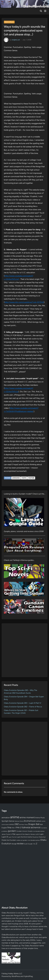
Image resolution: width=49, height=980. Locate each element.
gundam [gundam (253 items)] (12, 831)
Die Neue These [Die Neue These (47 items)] (23, 825)
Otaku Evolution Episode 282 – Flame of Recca (23, 707)
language (16, 478)
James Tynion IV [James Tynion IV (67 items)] (7, 834)
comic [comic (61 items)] (44, 821)
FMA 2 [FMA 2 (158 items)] (18, 828)
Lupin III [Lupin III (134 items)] (5, 837)
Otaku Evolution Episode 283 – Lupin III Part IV (23, 703)
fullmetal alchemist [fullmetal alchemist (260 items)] (31, 827)
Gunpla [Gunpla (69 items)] (30, 831)
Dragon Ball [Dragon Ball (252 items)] (34, 824)
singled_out (16, 40)
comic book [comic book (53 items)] (5, 824)
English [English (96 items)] (4, 828)
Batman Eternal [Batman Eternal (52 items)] (19, 821)
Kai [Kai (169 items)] (14, 834)
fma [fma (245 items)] (9, 827)
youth (24, 478)
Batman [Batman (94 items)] (12, 821)
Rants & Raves (9, 22)
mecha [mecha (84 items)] (30, 837)
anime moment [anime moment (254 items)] (27, 817)
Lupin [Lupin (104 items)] (41, 834)
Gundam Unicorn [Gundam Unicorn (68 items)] (22, 831)
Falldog (33, 913)
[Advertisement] (24, 650)
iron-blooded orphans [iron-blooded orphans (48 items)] (39, 831)
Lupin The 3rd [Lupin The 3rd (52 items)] (12, 837)
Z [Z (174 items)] (37, 844)
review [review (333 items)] (20, 843)
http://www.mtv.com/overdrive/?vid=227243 (24, 302)
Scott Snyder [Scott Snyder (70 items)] (28, 844)
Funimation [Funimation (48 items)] (44, 828)
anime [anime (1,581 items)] (15, 817)
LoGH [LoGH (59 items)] (37, 834)
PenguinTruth (19, 915)
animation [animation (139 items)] (6, 818)
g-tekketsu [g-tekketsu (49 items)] (5, 831)
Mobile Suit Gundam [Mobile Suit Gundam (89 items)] (9, 840)
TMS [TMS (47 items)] (34, 844)
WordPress (16, 976)
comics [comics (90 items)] (12, 824)
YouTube (31, 478)
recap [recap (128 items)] (14, 844)
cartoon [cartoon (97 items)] (39, 821)
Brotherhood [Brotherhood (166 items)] (30, 821)
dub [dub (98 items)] (41, 824)
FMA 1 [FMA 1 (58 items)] (13, 828)
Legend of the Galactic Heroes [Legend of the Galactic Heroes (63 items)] (25, 834)
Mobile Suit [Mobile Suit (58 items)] (42, 837)
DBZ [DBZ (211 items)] (17, 824)
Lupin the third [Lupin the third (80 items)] (22, 837)
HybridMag (28, 976)
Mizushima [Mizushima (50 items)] (35, 837)
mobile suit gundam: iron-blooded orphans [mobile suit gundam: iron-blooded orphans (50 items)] (28, 840)
